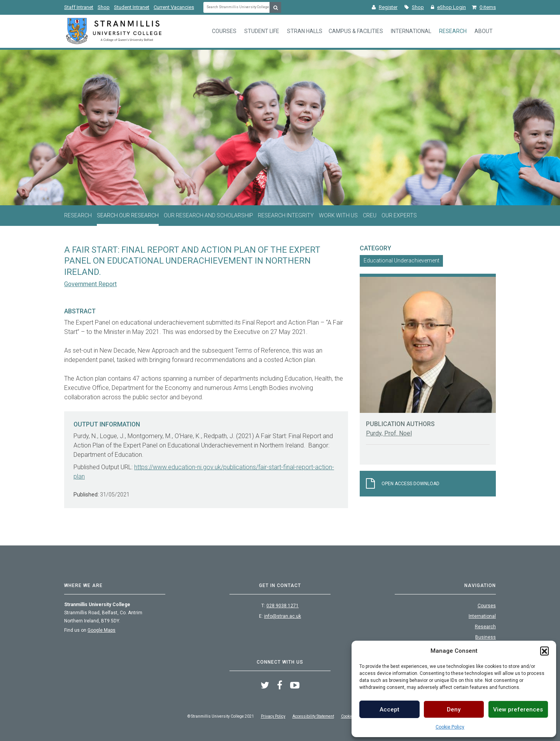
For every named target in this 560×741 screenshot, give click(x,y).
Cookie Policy (450, 727)
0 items (484, 7)
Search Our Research (128, 215)
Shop (104, 7)
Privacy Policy (273, 716)
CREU (370, 215)
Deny (454, 710)
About (484, 31)
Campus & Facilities (356, 31)
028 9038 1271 (283, 606)
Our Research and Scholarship (208, 215)
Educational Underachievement (402, 260)
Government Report (90, 284)
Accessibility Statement (313, 716)
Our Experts (399, 215)
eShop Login (448, 7)
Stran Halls (305, 31)
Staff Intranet (79, 7)
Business (486, 637)
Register (385, 7)
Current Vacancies (174, 7)
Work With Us (338, 215)
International (411, 31)
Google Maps (101, 630)
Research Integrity (286, 215)
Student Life (262, 31)
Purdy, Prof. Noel (389, 433)
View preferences (518, 710)
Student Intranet (132, 7)
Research (453, 31)
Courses (224, 31)
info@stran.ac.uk (283, 616)
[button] (544, 651)
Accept (389, 710)
